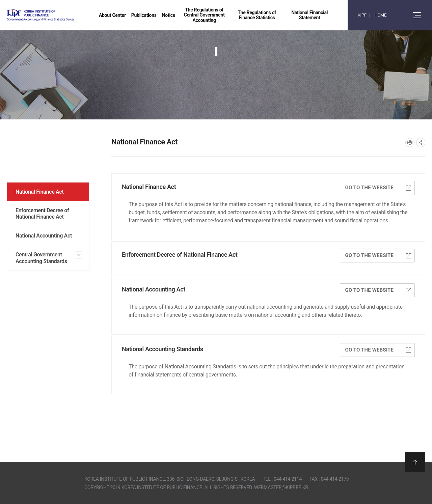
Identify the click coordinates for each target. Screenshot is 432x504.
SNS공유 (421, 143)
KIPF (362, 15)
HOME (380, 15)
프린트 (410, 143)
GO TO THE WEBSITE (378, 188)
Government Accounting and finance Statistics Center (58, 15)
